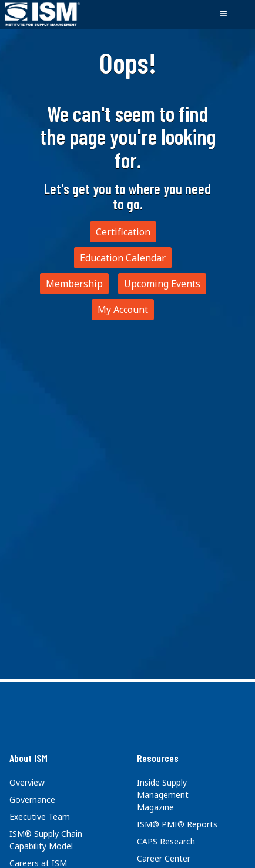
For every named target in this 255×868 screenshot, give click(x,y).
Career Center (164, 858)
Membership (74, 284)
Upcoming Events (162, 284)
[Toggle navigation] (223, 14)
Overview (27, 782)
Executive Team (40, 817)
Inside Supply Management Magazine (163, 795)
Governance (32, 799)
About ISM (28, 758)
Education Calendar (123, 258)
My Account (123, 310)
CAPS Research (166, 841)
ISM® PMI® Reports (177, 824)
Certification (123, 232)
